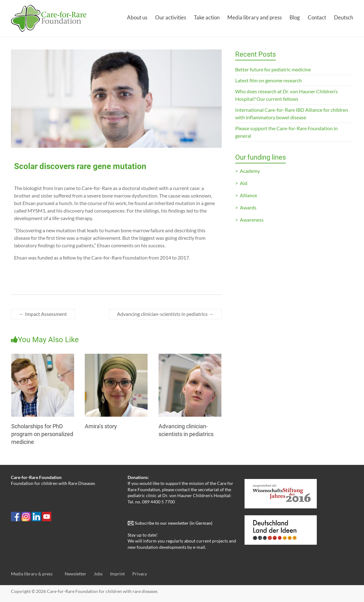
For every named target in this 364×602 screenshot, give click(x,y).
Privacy (140, 574)
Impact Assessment (43, 314)
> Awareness (249, 220)
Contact (317, 17)
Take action (207, 17)
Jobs (98, 574)
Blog (295, 17)
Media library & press (32, 574)
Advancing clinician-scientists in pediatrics (165, 314)
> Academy (248, 171)
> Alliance (246, 195)
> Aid (241, 183)
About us (137, 17)
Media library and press (255, 17)
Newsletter (76, 574)
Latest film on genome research (268, 80)
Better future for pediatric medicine (273, 69)
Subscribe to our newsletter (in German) (173, 523)
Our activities (171, 17)
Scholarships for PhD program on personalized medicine (42, 434)
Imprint (117, 574)
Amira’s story (101, 426)
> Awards (246, 207)
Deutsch (344, 17)
